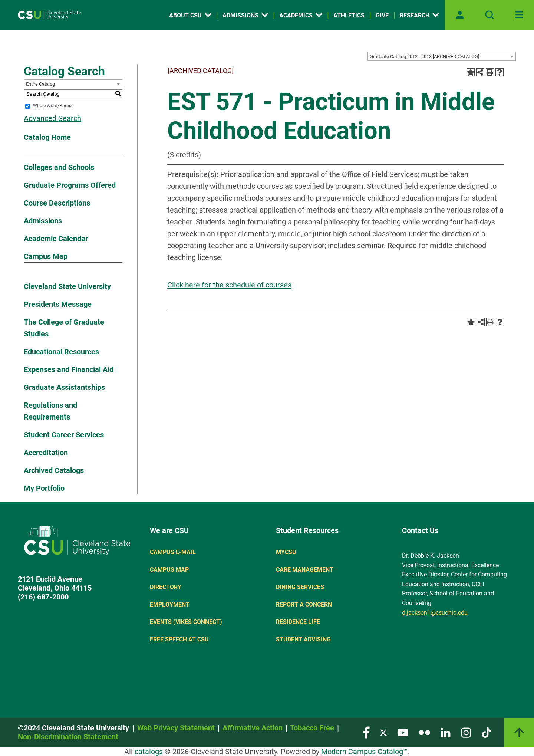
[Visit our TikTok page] (486, 732)
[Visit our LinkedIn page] (446, 732)
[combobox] (442, 56)
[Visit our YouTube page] (403, 732)
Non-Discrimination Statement (68, 737)
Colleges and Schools (59, 167)
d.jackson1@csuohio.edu (435, 613)
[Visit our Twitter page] (383, 732)
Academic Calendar (56, 239)
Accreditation (46, 453)
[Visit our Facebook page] (366, 732)
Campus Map (46, 256)
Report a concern (304, 604)
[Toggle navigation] (519, 15)
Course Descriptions (57, 203)
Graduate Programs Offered (70, 185)
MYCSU (286, 552)
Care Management (305, 570)
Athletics (349, 15)
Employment (170, 604)
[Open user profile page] (460, 15)
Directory (166, 587)
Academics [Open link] (301, 15)
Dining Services (300, 587)
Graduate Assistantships (64, 387)
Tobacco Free (312, 728)
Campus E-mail (173, 552)
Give (382, 15)
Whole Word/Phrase (53, 106)
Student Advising (303, 639)
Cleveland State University (67, 286)
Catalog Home (47, 137)
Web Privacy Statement (176, 728)
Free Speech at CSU (179, 639)
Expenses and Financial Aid (69, 369)
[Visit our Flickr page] (424, 732)
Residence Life (298, 622)
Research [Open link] (419, 15)
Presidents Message (58, 304)
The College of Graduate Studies (64, 328)
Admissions (43, 221)
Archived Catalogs (54, 470)
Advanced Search (52, 118)
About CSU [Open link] (190, 15)
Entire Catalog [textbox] (40, 84)
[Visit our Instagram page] (466, 732)
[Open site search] (489, 15)
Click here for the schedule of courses (229, 285)
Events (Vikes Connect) (186, 622)
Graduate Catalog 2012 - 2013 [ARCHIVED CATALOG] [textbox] (424, 57)
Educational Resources (61, 352)
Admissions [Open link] (245, 15)
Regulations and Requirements (50, 411)
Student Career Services (64, 435)
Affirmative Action (253, 728)
